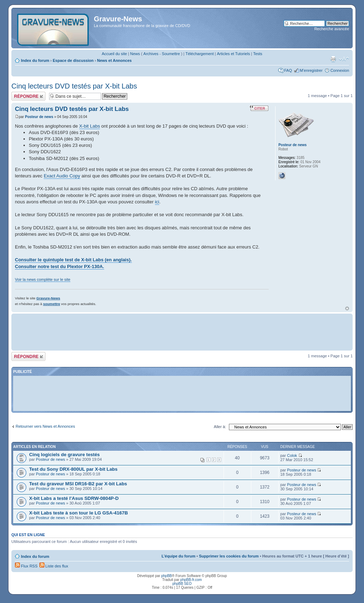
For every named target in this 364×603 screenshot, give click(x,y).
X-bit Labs (90, 126)
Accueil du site (114, 54)
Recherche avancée (332, 29)
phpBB (166, 576)
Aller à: (220, 427)
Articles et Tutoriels (233, 54)
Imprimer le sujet (333, 59)
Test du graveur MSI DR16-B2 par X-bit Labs (78, 484)
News (135, 54)
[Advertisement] (182, 331)
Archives (151, 54)
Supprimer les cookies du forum (229, 556)
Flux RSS (26, 566)
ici (157, 202)
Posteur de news (39, 117)
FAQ (288, 70)
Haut (347, 308)
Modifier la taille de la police (344, 59)
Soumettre (171, 54)
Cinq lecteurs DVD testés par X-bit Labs (74, 86)
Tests (258, 54)
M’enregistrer (311, 70)
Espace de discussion (73, 60)
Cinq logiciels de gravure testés (65, 455)
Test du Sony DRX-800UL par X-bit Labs (73, 469)
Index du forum (35, 60)
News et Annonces (114, 60)
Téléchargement (200, 54)
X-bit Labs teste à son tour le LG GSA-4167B (79, 513)
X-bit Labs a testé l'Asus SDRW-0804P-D (74, 498)
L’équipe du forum (178, 556)
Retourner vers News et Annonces (45, 426)
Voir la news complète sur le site (43, 279)
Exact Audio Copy (62, 176)
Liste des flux (54, 566)
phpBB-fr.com (191, 580)
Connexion (340, 70)
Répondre (28, 96)
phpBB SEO (182, 584)
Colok (292, 455)
